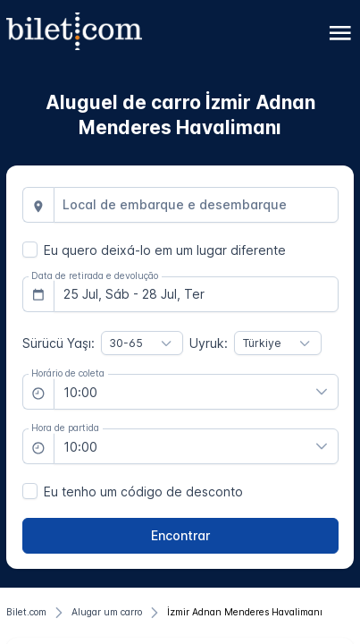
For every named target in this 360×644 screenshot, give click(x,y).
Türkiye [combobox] (262, 343)
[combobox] (196, 205)
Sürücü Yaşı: (59, 343)
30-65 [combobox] (126, 343)
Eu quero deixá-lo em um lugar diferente (165, 250)
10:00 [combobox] (80, 392)
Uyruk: (209, 343)
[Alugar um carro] (107, 613)
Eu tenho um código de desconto (143, 491)
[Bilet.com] (26, 613)
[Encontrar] (180, 536)
